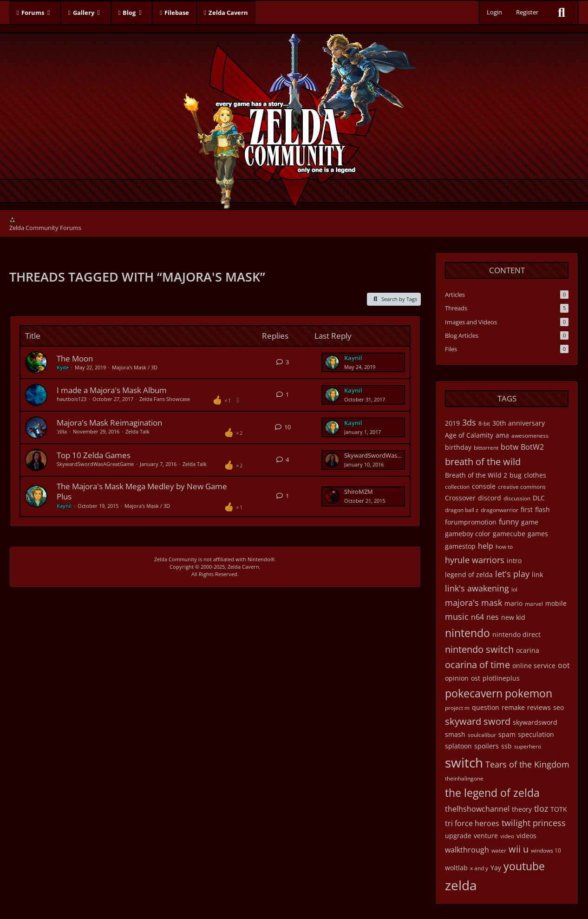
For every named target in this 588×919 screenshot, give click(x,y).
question (486, 707)
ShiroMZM (359, 492)
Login (494, 12)
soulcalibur (482, 735)
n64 (477, 617)
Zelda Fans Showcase (165, 399)
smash (455, 734)
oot (564, 665)
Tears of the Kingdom (527, 764)
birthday (458, 447)
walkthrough (467, 850)
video (507, 836)
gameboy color (468, 534)
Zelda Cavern (243, 567)
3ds (469, 422)
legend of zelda (469, 574)
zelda (461, 885)
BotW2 (532, 447)
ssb (506, 746)
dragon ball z (462, 510)
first (527, 509)
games (538, 534)
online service (534, 666)
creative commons (522, 487)
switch (464, 762)
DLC (539, 498)
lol (514, 589)
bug (516, 475)
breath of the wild (483, 462)
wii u (519, 849)
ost (476, 678)
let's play (512, 574)
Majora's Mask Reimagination (109, 423)
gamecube (509, 534)
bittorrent (486, 448)
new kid (513, 617)
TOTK (559, 809)
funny (509, 522)
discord (490, 498)
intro (514, 561)
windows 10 (546, 850)
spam (507, 734)
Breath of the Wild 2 (476, 475)
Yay (496, 868)
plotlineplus (501, 678)
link (537, 574)
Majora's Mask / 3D (135, 367)
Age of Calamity (469, 435)
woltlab (456, 868)
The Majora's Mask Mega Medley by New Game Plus (142, 491)
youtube (524, 866)
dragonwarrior (500, 510)
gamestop (460, 546)
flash (542, 509)
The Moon (75, 358)
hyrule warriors (475, 560)
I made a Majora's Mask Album (112, 390)
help (486, 546)
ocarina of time (477, 665)
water (499, 850)
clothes (535, 475)
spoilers (487, 746)
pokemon (529, 693)
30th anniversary (519, 423)
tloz (541, 808)
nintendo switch (479, 649)
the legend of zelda (492, 793)
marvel (534, 604)
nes (493, 617)
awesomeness (530, 436)
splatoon (458, 746)
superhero (528, 746)
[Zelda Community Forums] (294, 119)
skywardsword (535, 722)
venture (486, 836)
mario (513, 603)
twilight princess (534, 823)
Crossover (460, 498)
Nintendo (259, 559)
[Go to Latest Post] (332, 362)
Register (527, 12)
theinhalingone (464, 778)
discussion (517, 498)
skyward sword (478, 721)
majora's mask (474, 603)
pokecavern (474, 693)
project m (457, 708)
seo (559, 707)
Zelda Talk (137, 431)
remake (513, 707)
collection (457, 487)
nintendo (467, 633)
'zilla (62, 431)
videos (526, 836)
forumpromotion (471, 522)
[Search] (562, 13)
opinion (457, 678)
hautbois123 (72, 399)
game (530, 522)
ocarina (528, 650)
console (484, 486)
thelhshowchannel (477, 809)
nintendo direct (516, 634)
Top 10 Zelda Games (94, 455)
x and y (479, 868)
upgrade (458, 836)
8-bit (484, 423)
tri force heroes (472, 823)
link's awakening (477, 588)
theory (522, 809)
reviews (539, 707)
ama (502, 435)
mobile (556, 603)
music (457, 617)
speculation (536, 734)
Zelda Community (176, 559)
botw (510, 447)
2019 (452, 423)
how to (504, 547)
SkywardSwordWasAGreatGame (95, 464)
